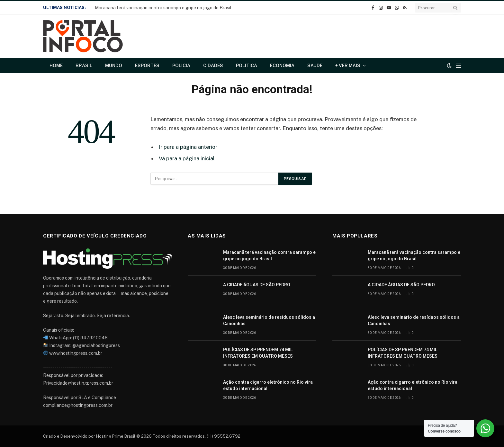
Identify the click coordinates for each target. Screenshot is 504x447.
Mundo (114, 66)
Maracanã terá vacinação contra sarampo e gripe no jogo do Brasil (163, 8)
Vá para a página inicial (187, 158)
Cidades (213, 66)
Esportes (147, 66)
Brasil (84, 66)
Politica (247, 66)
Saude (315, 66)
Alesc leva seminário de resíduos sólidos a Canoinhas (269, 320)
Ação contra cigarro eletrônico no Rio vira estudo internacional (268, 385)
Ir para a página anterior (188, 147)
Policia (181, 66)
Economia (282, 66)
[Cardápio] (459, 66)
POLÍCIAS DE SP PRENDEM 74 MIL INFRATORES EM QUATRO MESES (258, 353)
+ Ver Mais (348, 66)
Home (56, 66)
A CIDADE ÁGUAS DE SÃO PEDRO (257, 285)
